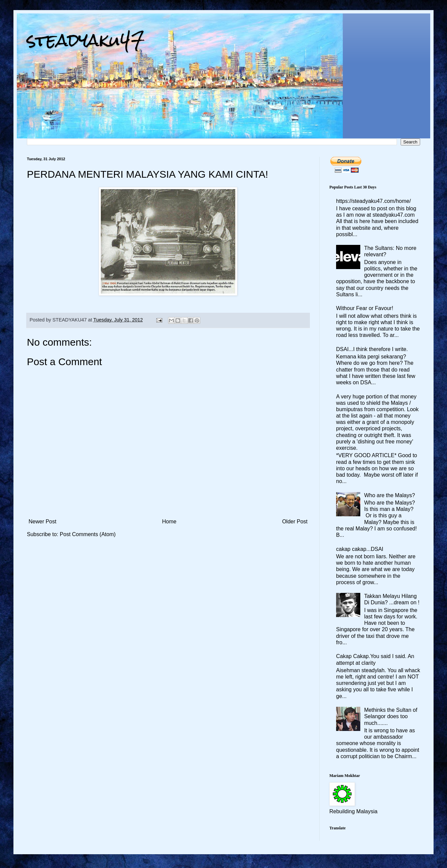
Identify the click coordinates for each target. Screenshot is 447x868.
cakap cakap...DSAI (360, 549)
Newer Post (43, 522)
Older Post (295, 522)
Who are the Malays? (389, 495)
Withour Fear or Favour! (365, 308)
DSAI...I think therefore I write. (372, 349)
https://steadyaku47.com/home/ (373, 201)
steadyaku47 (86, 40)
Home (169, 522)
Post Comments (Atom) (88, 534)
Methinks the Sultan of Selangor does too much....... (391, 716)
